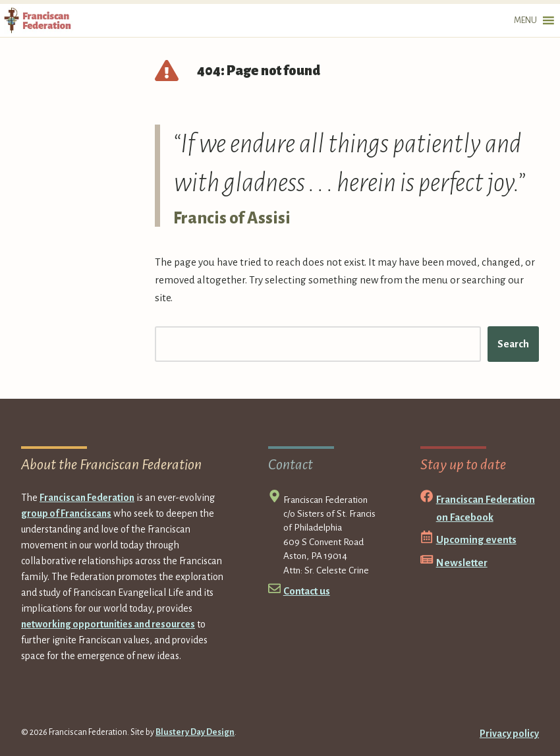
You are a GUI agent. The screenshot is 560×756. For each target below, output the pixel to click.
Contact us (307, 591)
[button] (525, 20)
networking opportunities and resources (108, 624)
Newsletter (462, 563)
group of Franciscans (66, 513)
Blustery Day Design (195, 732)
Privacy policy (509, 734)
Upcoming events (476, 539)
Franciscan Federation (87, 498)
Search (513, 344)
